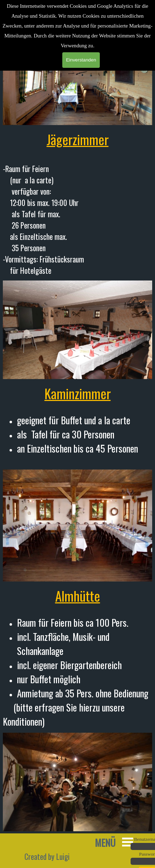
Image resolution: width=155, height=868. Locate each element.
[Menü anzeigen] (128, 842)
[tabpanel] (77, 203)
